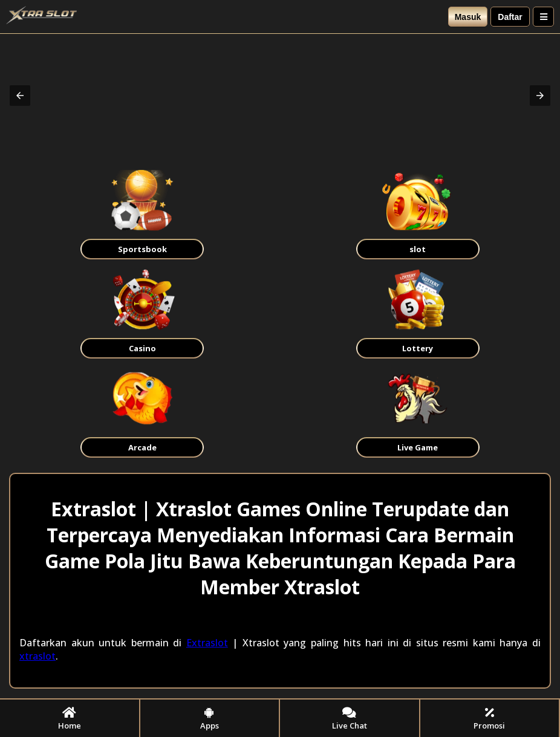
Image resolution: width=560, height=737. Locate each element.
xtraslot (37, 656)
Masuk (468, 17)
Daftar (510, 17)
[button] (20, 96)
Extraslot (207, 643)
